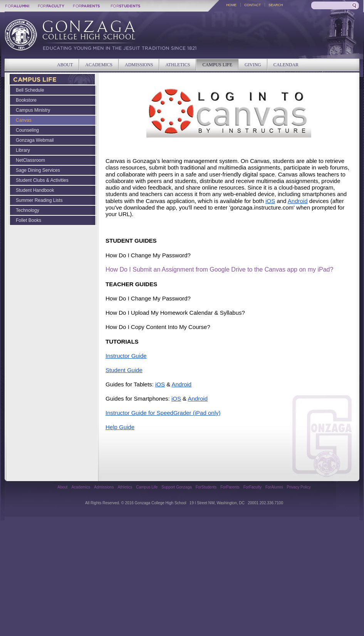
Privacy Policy (299, 487)
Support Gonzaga (176, 487)
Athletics (125, 487)
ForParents (230, 487)
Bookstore (26, 100)
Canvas (24, 120)
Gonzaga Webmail (35, 140)
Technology (28, 210)
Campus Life (147, 487)
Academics (81, 487)
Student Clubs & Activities (42, 180)
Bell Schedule (30, 90)
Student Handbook (35, 190)
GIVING (253, 65)
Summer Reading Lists (39, 200)
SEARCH (276, 5)
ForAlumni (274, 487)
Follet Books (29, 220)
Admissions (104, 487)
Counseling (27, 130)
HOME (231, 5)
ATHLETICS (178, 65)
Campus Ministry (33, 110)
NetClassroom (30, 160)
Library (23, 150)
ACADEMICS (99, 65)
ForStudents (206, 487)
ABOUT (65, 65)
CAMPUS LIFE (217, 65)
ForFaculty (252, 487)
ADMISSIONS (139, 65)
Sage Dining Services (38, 170)
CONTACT (252, 5)
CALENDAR (286, 65)
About (62, 487)
